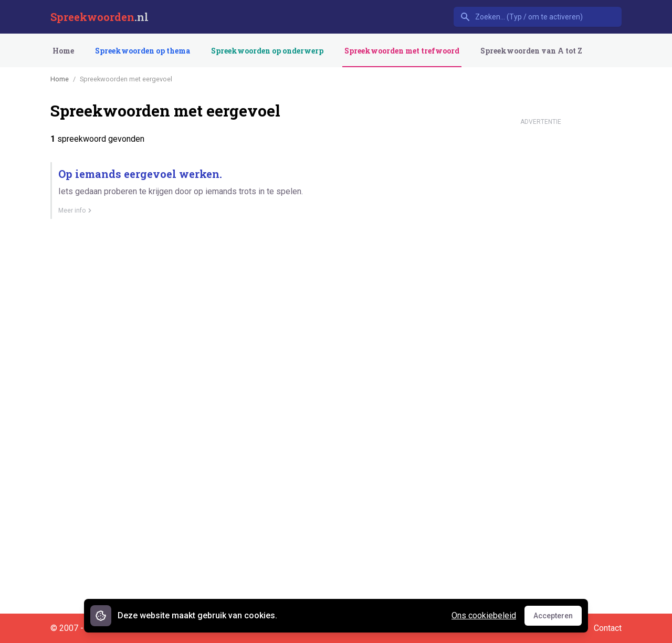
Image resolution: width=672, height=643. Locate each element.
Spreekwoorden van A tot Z (531, 51)
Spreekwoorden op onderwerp (267, 51)
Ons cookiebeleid (484, 615)
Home (63, 51)
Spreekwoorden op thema (143, 51)
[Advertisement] (541, 288)
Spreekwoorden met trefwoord (402, 51)
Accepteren (558, 618)
